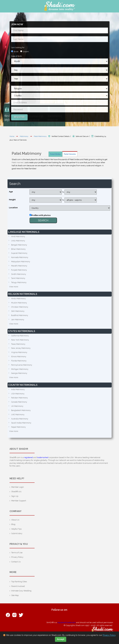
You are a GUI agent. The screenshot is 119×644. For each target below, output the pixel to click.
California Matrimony (20, 338)
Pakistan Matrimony (20, 401)
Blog (13, 528)
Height (12, 200)
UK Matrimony (17, 410)
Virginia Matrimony (19, 355)
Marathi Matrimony (19, 267)
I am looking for (18, 47)
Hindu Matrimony (19, 300)
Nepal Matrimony (19, 431)
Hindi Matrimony (18, 237)
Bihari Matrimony (19, 249)
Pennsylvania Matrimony (22, 368)
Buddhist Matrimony (20, 317)
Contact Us (16, 566)
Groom (26, 52)
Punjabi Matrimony (19, 271)
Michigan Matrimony (20, 372)
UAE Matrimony (18, 418)
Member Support (19, 505)
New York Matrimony (20, 342)
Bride (16, 52)
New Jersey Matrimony (21, 351)
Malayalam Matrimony (21, 262)
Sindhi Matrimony (19, 275)
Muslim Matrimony (19, 304)
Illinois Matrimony (19, 359)
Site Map (15, 599)
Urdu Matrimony (18, 241)
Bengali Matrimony (19, 245)
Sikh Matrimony (18, 313)
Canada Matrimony (19, 405)
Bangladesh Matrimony (21, 414)
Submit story (17, 537)
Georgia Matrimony (19, 376)
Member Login (18, 491)
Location (13, 208)
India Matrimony (18, 392)
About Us (15, 524)
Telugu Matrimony (19, 284)
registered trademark (67, 627)
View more (14, 288)
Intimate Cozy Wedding (21, 595)
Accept (61, 639)
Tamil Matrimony (18, 279)
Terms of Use (17, 557)
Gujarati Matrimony (19, 254)
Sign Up (15, 500)
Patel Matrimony (40, 136)
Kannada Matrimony (20, 258)
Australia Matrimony (20, 422)
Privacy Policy (17, 561)
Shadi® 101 (16, 496)
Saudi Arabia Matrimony (22, 427)
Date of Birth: (17, 56)
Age (11, 192)
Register (19, 117)
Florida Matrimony (19, 363)
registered (28, 462)
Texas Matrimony (18, 346)
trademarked (43, 462)
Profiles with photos (41, 215)
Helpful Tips (16, 533)
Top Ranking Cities (19, 586)
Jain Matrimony (18, 321)
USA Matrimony (18, 397)
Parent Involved (18, 590)
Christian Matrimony (20, 309)
